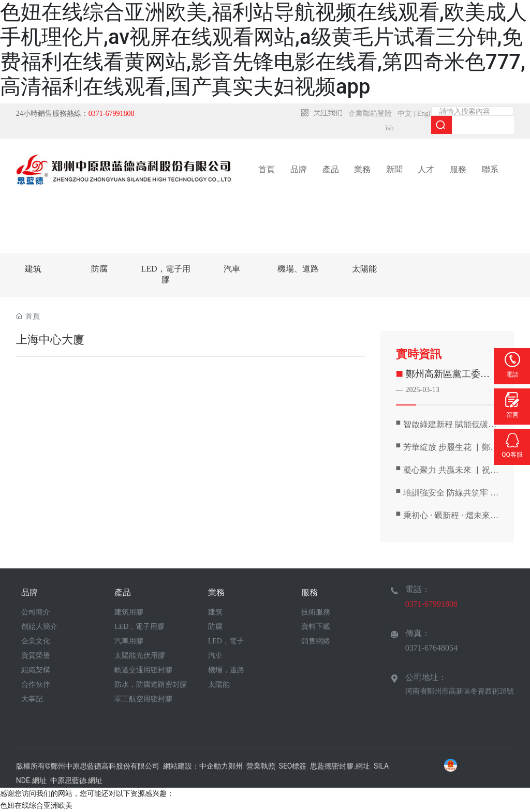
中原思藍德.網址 (77, 780)
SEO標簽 (293, 766)
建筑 (33, 269)
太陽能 (364, 269)
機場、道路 (298, 269)
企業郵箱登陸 (370, 114)
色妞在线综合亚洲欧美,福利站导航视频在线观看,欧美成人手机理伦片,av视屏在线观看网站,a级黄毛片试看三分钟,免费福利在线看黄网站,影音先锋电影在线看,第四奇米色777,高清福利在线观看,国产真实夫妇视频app (263, 49)
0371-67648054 (431, 648)
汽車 (232, 269)
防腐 (99, 269)
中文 (405, 114)
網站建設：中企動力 (196, 766)
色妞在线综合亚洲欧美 (36, 805)
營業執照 (261, 766)
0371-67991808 (431, 604)
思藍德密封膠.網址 (340, 766)
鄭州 (235, 766)
